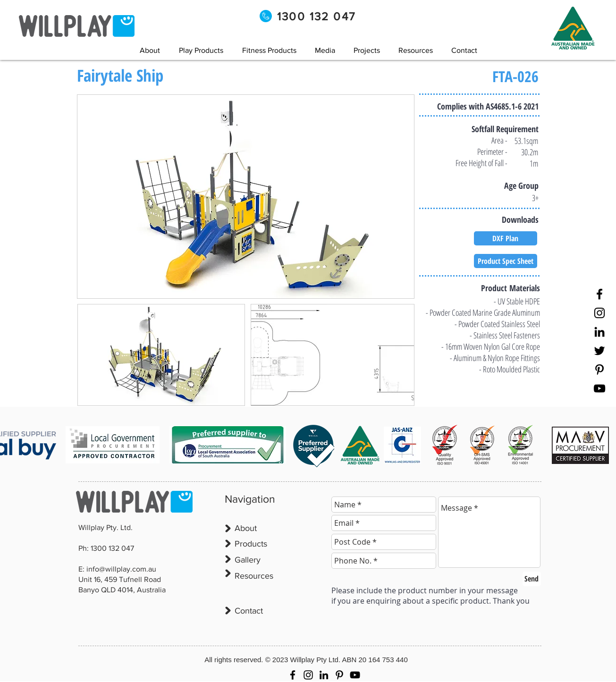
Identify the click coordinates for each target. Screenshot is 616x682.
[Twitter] (599, 351)
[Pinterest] (599, 370)
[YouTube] (599, 388)
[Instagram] (599, 313)
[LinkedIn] (599, 332)
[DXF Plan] (506, 238)
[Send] (532, 579)
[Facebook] (599, 294)
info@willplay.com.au (121, 569)
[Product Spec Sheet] (506, 261)
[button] (325, 50)
